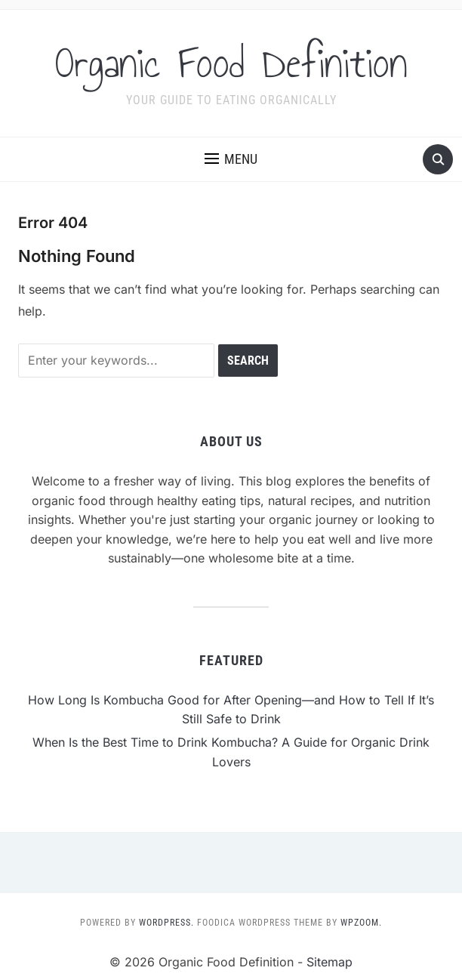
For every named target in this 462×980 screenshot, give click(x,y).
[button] (231, 159)
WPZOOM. (361, 923)
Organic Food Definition (231, 63)
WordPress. (166, 923)
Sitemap (330, 962)
